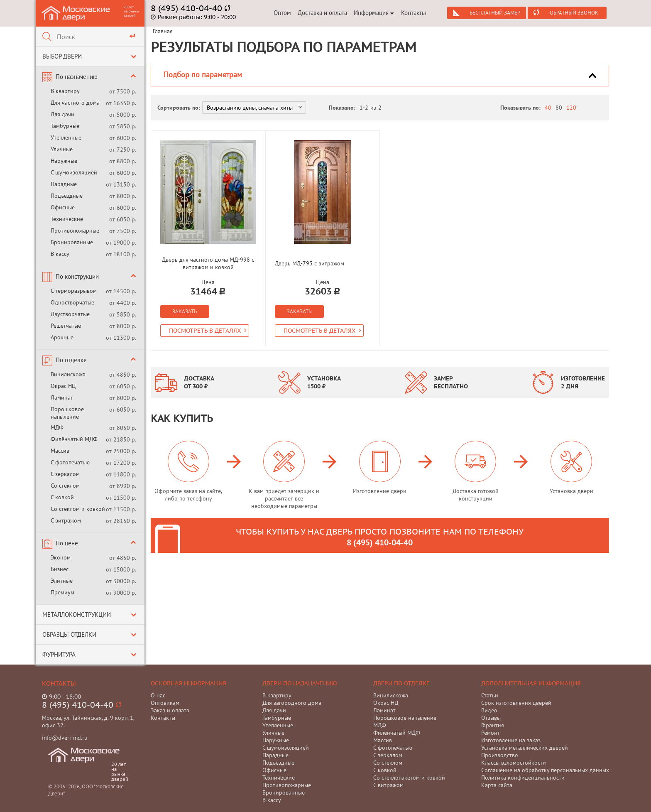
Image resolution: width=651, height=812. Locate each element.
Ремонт (491, 733)
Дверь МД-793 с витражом (310, 263)
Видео (489, 710)
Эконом (61, 557)
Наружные (64, 161)
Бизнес (60, 569)
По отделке (71, 360)
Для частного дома (75, 103)
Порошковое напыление (67, 413)
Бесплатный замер (495, 13)
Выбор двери (62, 56)
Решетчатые (66, 326)
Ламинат (62, 397)
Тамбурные (65, 126)
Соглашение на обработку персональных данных (545, 770)
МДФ (57, 427)
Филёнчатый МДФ (74, 439)
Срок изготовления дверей (516, 703)
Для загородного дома (292, 703)
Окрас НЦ (63, 386)
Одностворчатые (72, 302)
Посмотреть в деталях (208, 331)
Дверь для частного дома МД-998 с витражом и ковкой (208, 263)
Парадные (64, 184)
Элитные (62, 581)
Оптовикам (165, 703)
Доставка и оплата (322, 13)
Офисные (63, 207)
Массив (60, 451)
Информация (374, 13)
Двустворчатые (70, 314)
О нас (158, 695)
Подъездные (67, 196)
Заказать (185, 312)
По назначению (77, 77)
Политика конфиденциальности (523, 778)
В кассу (60, 254)
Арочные (62, 337)
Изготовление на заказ (511, 740)
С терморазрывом (74, 291)
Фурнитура (59, 654)
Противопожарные (75, 231)
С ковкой (62, 497)
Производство (500, 755)
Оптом (282, 13)
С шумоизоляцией (74, 172)
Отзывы (491, 718)
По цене (67, 543)
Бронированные (72, 242)
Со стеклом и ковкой (78, 509)
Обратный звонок (574, 13)
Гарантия (493, 725)
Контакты (414, 13)
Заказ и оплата (170, 710)
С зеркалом (65, 474)
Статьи (490, 695)
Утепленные (66, 137)
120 (571, 108)
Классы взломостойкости (514, 763)
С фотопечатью (70, 462)
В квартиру (65, 91)
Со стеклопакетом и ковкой (409, 778)
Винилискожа (68, 374)
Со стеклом (65, 486)
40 (548, 108)
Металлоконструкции (77, 615)
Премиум (62, 592)
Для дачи (62, 114)
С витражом (66, 520)
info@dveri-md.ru (65, 738)
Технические (67, 219)
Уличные (62, 149)
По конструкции (77, 276)
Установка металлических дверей (525, 748)
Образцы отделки (69, 634)
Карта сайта (497, 785)
